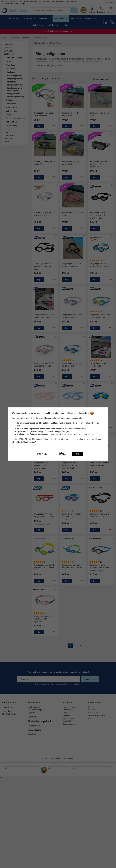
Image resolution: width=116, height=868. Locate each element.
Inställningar (42, 454)
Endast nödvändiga (61, 454)
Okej (77, 454)
